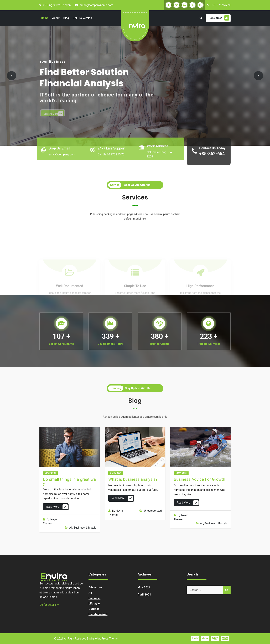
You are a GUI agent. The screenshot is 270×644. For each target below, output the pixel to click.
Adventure (95, 587)
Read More (53, 507)
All (71, 528)
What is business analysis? (133, 479)
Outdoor (94, 609)
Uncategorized (153, 511)
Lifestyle (91, 528)
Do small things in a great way (69, 481)
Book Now (219, 18)
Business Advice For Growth (199, 479)
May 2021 (144, 587)
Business (79, 528)
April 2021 (144, 595)
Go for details (49, 605)
